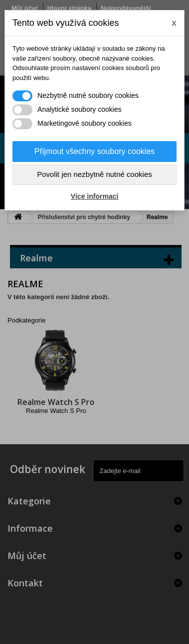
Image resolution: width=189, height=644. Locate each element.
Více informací (94, 196)
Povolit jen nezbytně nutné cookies (95, 174)
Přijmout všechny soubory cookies (94, 151)
